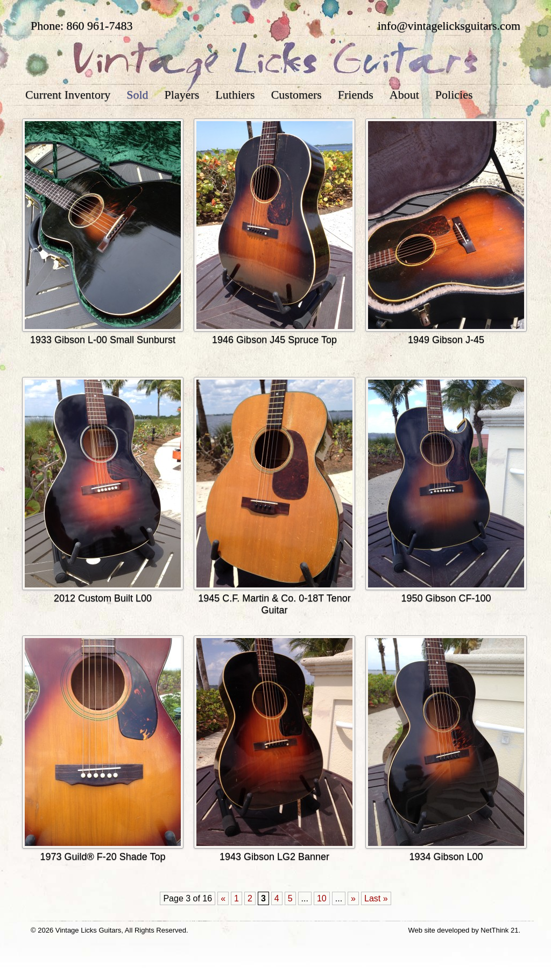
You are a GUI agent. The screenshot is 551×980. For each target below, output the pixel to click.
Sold (137, 94)
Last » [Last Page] (376, 898)
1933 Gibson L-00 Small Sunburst (103, 340)
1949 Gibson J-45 (446, 340)
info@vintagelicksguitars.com (449, 26)
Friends (356, 94)
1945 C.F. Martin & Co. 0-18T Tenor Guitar (274, 604)
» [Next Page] (353, 898)
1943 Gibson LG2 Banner (274, 857)
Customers (296, 94)
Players (182, 94)
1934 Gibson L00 (446, 857)
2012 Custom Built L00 (103, 598)
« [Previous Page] (223, 898)
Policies (454, 94)
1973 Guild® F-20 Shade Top (103, 857)
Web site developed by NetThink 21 (463, 930)
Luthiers (235, 94)
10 (322, 898)
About (404, 94)
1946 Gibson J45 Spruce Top (274, 340)
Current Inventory (68, 94)
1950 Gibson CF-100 (446, 598)
